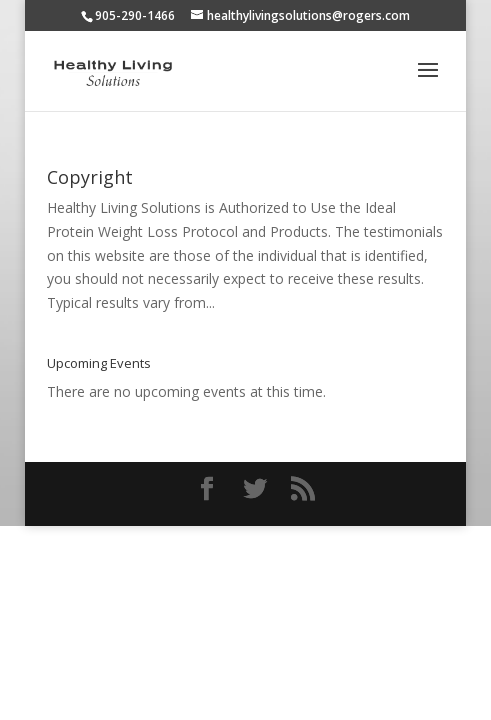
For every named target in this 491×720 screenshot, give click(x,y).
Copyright (90, 177)
